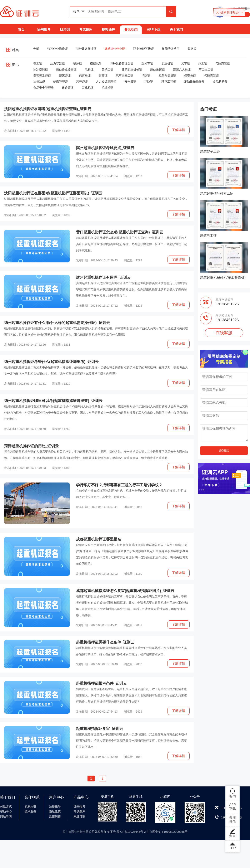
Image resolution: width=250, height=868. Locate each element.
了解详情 (179, 130)
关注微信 (232, 820)
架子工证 (107, 69)
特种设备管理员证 (122, 63)
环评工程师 (169, 82)
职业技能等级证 (144, 49)
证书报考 (44, 30)
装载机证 (88, 88)
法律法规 (39, 82)
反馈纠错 (55, 816)
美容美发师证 (42, 76)
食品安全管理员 (44, 88)
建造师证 (68, 88)
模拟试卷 (96, 63)
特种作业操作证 (57, 49)
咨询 (232, 793)
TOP (232, 846)
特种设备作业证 (86, 49)
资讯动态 (131, 30)
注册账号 (55, 806)
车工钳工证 (206, 69)
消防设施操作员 (194, 82)
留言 (232, 833)
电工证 (38, 63)
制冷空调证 (41, 69)
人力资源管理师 (106, 82)
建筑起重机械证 (132, 69)
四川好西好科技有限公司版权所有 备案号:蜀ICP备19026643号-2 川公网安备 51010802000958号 (125, 832)
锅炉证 (77, 63)
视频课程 (108, 30)
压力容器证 (57, 63)
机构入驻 (30, 806)
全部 (36, 49)
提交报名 (224, 450)
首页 (21, 30)
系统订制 (79, 816)
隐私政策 (55, 811)
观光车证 (147, 63)
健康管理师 (60, 82)
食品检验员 (220, 82)
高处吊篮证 (157, 69)
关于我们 (176, 30)
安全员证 (130, 82)
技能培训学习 (171, 49)
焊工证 (203, 63)
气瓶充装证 (222, 63)
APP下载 (154, 30)
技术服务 (30, 811)
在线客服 (224, 333)
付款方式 (6, 806)
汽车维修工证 (125, 76)
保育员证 (85, 76)
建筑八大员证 (182, 69)
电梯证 (89, 69)
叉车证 (186, 63)
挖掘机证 (107, 88)
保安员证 (190, 76)
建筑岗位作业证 (115, 49)
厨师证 (103, 76)
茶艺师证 (65, 76)
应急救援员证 (167, 76)
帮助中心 (6, 811)
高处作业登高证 (66, 69)
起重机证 (167, 63)
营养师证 (82, 82)
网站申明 (6, 816)
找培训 (65, 30)
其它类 (192, 49)
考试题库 (86, 30)
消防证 (146, 76)
